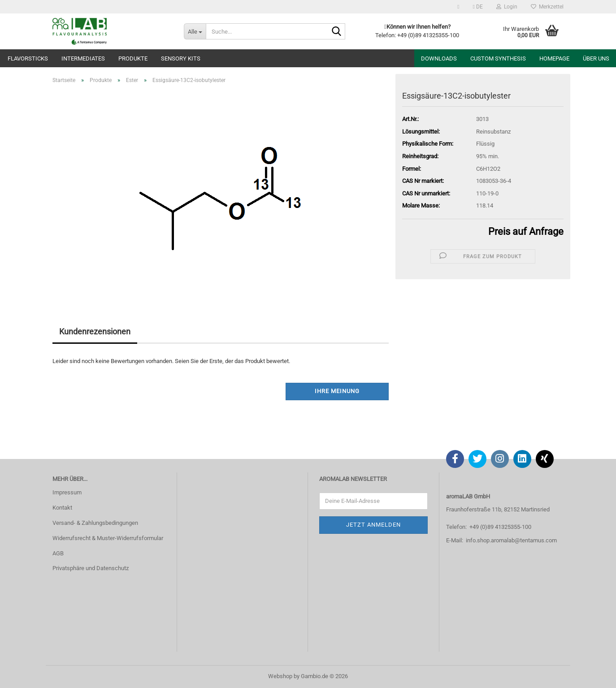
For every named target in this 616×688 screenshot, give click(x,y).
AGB (58, 553)
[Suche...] (195, 31)
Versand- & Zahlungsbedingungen (95, 523)
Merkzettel (547, 7)
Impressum (67, 492)
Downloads (439, 58)
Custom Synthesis (498, 58)
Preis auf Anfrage (526, 231)
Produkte (133, 58)
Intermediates (83, 58)
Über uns (596, 58)
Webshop (280, 676)
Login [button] (507, 7)
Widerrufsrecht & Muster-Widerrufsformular (108, 538)
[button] (478, 7)
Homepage (554, 58)
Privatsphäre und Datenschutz (91, 568)
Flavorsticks (28, 58)
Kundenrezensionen (95, 331)
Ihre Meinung (337, 391)
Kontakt (62, 508)
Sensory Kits (181, 58)
